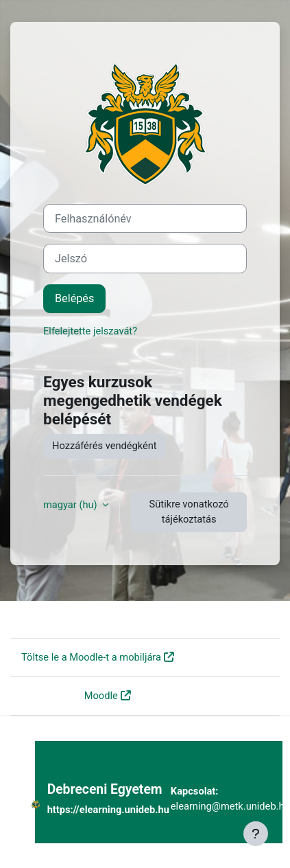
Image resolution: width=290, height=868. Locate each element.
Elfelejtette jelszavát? (90, 331)
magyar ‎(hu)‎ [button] (71, 505)
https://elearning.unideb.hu (108, 810)
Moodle (101, 696)
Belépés (74, 298)
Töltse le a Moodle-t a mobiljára (91, 657)
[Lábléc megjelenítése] (256, 834)
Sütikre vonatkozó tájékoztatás (189, 512)
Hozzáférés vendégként (105, 446)
